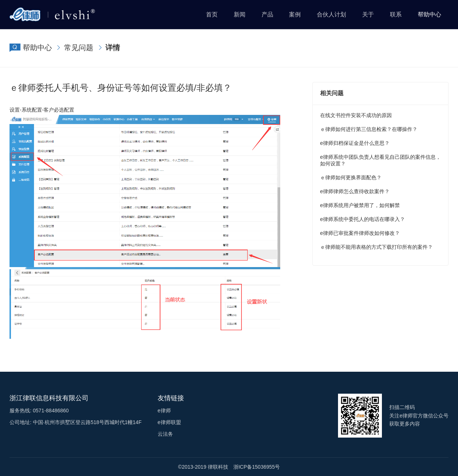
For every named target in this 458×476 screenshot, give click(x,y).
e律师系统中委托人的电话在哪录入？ (363, 219)
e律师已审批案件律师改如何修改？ (360, 233)
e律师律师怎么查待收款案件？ (355, 191)
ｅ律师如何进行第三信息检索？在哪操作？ (369, 129)
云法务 (165, 434)
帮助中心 (429, 14)
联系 (396, 14)
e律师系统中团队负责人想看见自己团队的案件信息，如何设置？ (380, 160)
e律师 (164, 411)
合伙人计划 (331, 14)
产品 (267, 14)
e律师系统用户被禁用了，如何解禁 (360, 205)
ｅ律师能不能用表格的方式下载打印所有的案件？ (376, 247)
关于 (368, 14)
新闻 (240, 14)
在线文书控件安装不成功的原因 (356, 115)
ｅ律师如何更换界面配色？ (351, 177)
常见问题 (79, 48)
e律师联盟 (169, 422)
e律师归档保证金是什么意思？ (355, 143)
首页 (212, 14)
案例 (295, 14)
